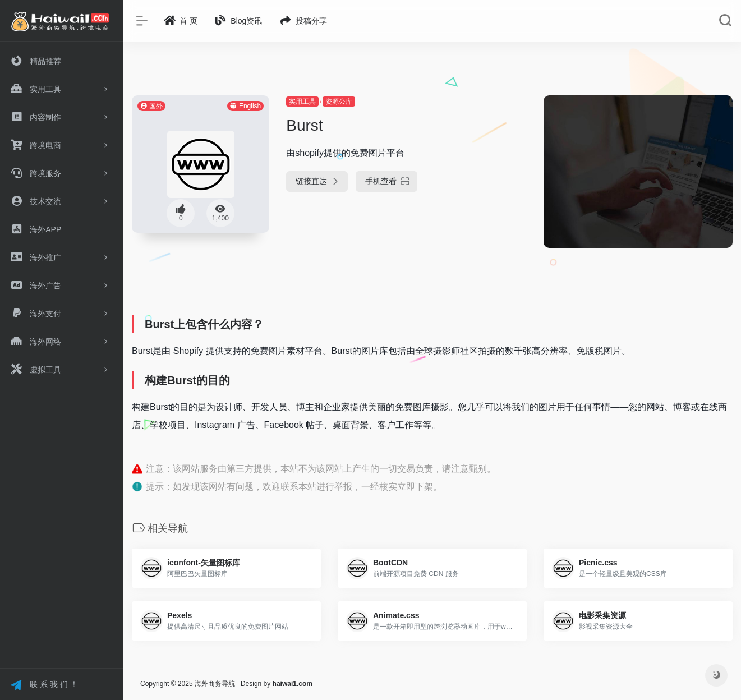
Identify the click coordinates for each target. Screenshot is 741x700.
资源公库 (339, 102)
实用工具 (302, 102)
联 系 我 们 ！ (44, 685)
